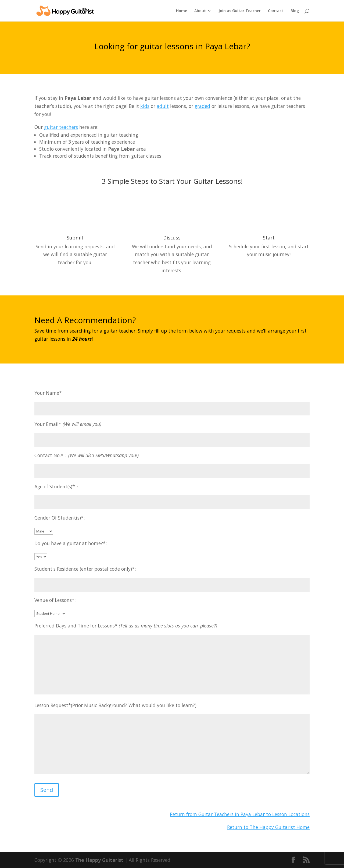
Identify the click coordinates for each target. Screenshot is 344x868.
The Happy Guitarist (99, 860)
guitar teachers (61, 127)
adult (163, 106)
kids (145, 106)
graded (202, 106)
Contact (276, 11)
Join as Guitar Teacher (240, 11)
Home (182, 11)
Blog (295, 11)
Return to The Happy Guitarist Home (268, 827)
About (200, 11)
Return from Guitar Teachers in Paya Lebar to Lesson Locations (240, 814)
